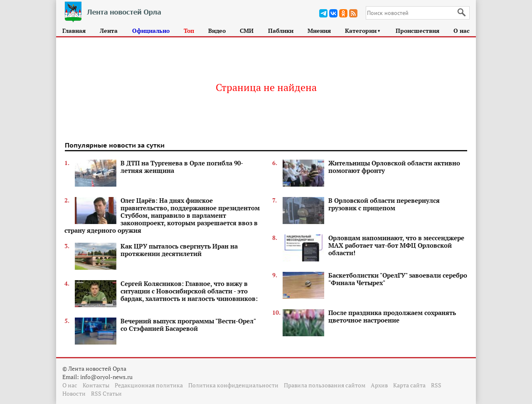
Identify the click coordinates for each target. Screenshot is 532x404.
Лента (109, 31)
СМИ (247, 31)
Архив (379, 385)
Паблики (281, 31)
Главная (74, 31)
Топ (189, 31)
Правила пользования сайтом (325, 385)
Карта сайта (409, 385)
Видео (217, 31)
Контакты (96, 385)
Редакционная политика (149, 385)
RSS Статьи (106, 393)
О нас (462, 31)
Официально (151, 31)
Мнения (319, 31)
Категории (363, 31)
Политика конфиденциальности (233, 385)
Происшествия (417, 31)
